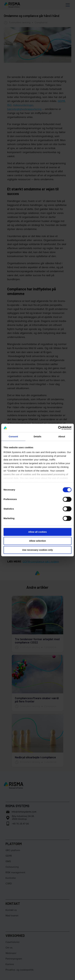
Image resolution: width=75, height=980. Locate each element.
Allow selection (37, 541)
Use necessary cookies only (37, 550)
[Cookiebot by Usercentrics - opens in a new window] (58, 428)
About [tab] (62, 436)
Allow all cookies (38, 532)
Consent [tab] (13, 436)
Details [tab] (37, 436)
